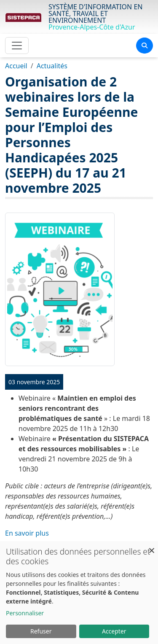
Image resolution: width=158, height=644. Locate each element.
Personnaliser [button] (25, 613)
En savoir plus (27, 533)
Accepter (114, 631)
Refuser (41, 631)
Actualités (52, 66)
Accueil (16, 66)
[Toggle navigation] (17, 46)
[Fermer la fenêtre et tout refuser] (152, 546)
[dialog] (79, 593)
